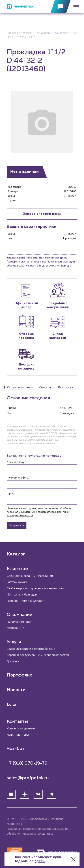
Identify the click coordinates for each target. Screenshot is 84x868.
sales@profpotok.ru (28, 778)
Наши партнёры (18, 735)
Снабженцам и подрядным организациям (35, 588)
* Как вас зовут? (17, 462)
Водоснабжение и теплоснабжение (31, 649)
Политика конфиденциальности (29, 829)
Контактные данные (21, 728)
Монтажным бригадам (22, 594)
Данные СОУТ (16, 628)
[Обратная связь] (60, 7)
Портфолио (20, 675)
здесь (40, 861)
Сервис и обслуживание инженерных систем (38, 655)
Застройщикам (17, 582)
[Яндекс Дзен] (25, 794)
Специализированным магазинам (30, 576)
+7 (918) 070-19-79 (27, 763)
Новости (16, 690)
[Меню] (75, 7)
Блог (12, 704)
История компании (20, 622)
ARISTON (71, 196)
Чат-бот (16, 749)
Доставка (13, 661)
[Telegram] (52, 794)
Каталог (16, 554)
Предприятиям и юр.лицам (25, 601)
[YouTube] (11, 794)
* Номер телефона (18, 478)
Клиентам (17, 569)
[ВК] (38, 794)
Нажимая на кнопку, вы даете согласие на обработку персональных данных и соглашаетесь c (39, 512)
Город (10, 493)
